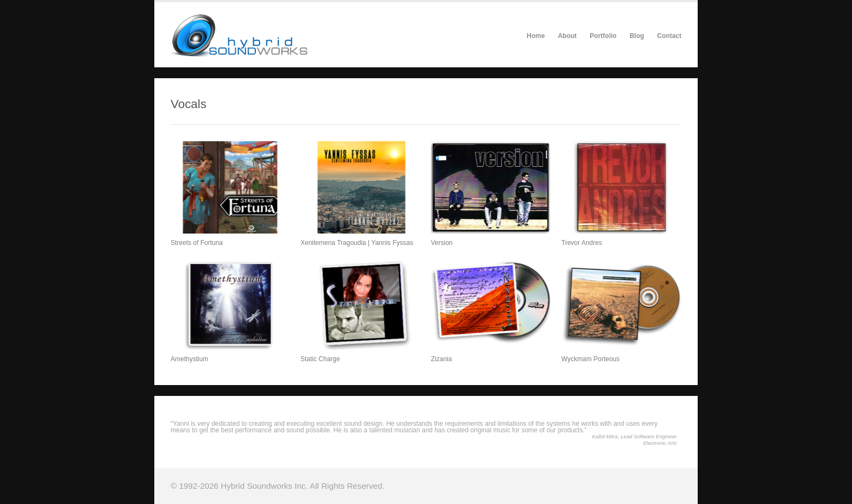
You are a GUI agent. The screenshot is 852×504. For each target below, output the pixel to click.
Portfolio (603, 36)
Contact (669, 36)
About (568, 36)
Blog (637, 36)
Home (535, 36)
